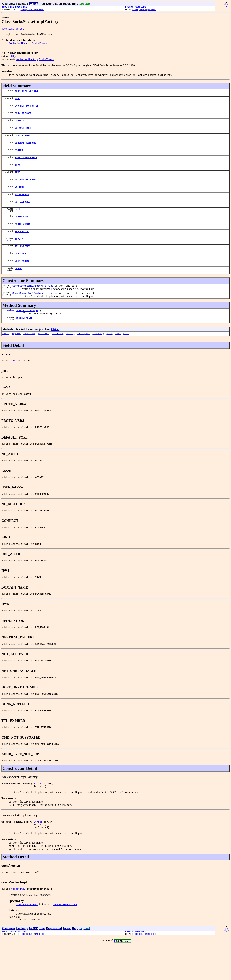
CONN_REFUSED (23, 117)
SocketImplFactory (20, 45)
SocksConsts (40, 45)
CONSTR (31, 10)
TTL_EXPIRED (22, 260)
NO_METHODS (22, 204)
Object (15, 58)
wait (109, 351)
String (10, 254)
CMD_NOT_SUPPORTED (27, 109)
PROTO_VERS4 (22, 236)
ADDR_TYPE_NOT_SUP (27, 93)
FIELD (23, 10)
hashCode (57, 351)
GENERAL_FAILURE (25, 149)
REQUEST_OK (22, 244)
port (17, 220)
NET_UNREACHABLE (25, 188)
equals (17, 351)
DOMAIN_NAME (22, 141)
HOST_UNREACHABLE (26, 164)
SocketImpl (9, 327)
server (19, 252)
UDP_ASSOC (21, 268)
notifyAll (83, 351)
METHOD (40, 10)
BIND (17, 101)
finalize (29, 351)
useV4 (18, 283)
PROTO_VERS (22, 228)
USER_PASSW (22, 276)
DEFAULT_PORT (23, 133)
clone (6, 351)
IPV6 (17, 180)
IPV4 (17, 172)
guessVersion (24, 335)
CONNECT (20, 125)
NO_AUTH (20, 196)
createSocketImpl (27, 327)
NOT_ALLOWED (22, 212)
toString (98, 351)
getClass (43, 351)
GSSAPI (19, 157)
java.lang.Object (13, 29)
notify (70, 351)
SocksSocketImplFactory (28, 301)
